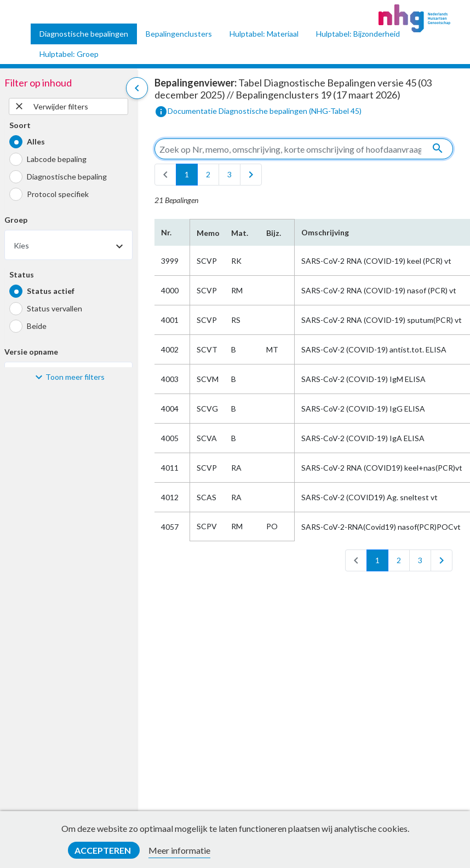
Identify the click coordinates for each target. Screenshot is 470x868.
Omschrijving (325, 232)
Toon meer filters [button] (75, 377)
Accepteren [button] (104, 850)
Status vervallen (55, 308)
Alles (36, 141)
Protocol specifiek (58, 194)
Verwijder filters (51, 106)
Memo (207, 233)
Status (22, 274)
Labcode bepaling (57, 159)
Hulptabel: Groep (69, 54)
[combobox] (68, 245)
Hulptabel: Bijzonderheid (358, 34)
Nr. (166, 232)
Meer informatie (179, 850)
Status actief (51, 291)
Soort (20, 125)
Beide (37, 326)
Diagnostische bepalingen (84, 34)
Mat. (240, 233)
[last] (251, 175)
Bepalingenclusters (179, 34)
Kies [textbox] (21, 245)
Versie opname (31, 352)
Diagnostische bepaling (67, 177)
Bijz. (274, 233)
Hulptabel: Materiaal (264, 34)
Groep (16, 220)
